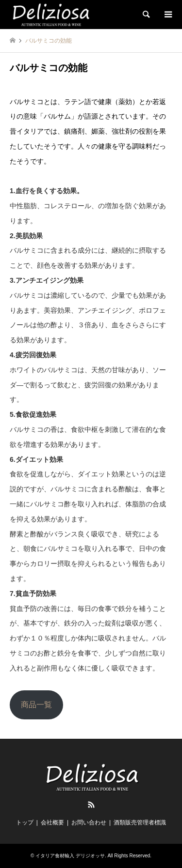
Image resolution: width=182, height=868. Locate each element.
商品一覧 (36, 705)
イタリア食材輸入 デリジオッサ (70, 856)
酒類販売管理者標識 (140, 822)
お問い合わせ (89, 822)
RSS (91, 805)
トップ (25, 822)
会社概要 (52, 822)
